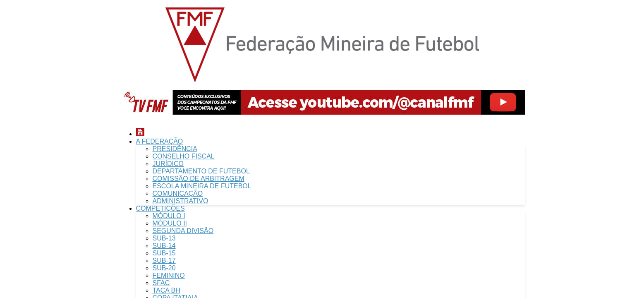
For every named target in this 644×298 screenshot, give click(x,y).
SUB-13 (164, 238)
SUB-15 (164, 253)
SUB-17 (164, 261)
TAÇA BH (166, 290)
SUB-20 (164, 268)
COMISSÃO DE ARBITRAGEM (199, 179)
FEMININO (169, 275)
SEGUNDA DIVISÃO (183, 231)
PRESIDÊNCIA (175, 149)
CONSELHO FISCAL (184, 156)
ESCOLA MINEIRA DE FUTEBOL (202, 186)
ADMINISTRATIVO (181, 201)
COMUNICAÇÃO (178, 193)
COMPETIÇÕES (160, 208)
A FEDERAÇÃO (160, 141)
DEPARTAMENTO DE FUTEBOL (201, 171)
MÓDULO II (170, 223)
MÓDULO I (169, 216)
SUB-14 (164, 246)
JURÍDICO (168, 164)
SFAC (161, 283)
